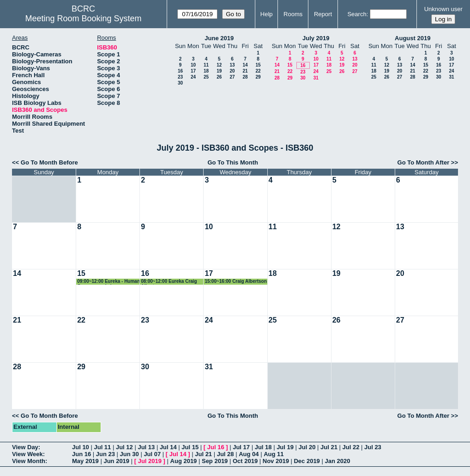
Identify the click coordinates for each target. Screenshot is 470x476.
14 (245, 65)
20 (232, 71)
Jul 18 (263, 447)
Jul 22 (351, 447)
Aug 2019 (184, 461)
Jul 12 (124, 447)
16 (180, 71)
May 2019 (85, 461)
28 (245, 77)
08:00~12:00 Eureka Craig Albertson (169, 282)
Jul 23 (373, 447)
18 (206, 71)
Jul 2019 (150, 461)
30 (180, 83)
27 (232, 77)
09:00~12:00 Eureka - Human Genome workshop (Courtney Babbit (108, 282)
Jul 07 (152, 454)
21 (245, 71)
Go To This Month (233, 162)
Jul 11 (102, 447)
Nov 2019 (276, 461)
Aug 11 (274, 454)
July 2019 (316, 38)
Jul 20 (307, 447)
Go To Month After (424, 162)
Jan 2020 (337, 461)
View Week (27, 454)
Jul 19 (285, 447)
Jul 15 (190, 447)
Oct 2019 (245, 461)
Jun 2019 (116, 461)
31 (316, 78)
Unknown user (443, 9)
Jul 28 (226, 454)
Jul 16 (216, 447)
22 (258, 71)
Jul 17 (241, 447)
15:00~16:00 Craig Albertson (235, 281)
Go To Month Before (49, 162)
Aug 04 (249, 454)
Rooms (293, 14)
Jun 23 (105, 454)
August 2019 (413, 38)
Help (267, 14)
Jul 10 (81, 447)
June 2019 (219, 38)
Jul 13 (146, 447)
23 (180, 77)
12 (219, 65)
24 (193, 77)
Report (323, 14)
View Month (29, 461)
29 (258, 77)
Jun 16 (81, 454)
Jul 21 (329, 447)
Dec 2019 (307, 461)
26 (219, 77)
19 (219, 71)
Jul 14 (168, 447)
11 (206, 65)
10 (193, 65)
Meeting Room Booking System (83, 18)
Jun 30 (130, 454)
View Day (25, 447)
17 (193, 71)
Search (357, 14)
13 (232, 65)
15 (258, 65)
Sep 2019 (215, 461)
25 (206, 77)
